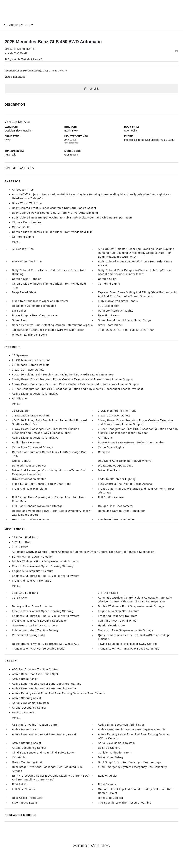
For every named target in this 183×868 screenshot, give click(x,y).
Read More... (60, 71)
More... (16, 242)
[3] (74, 140)
